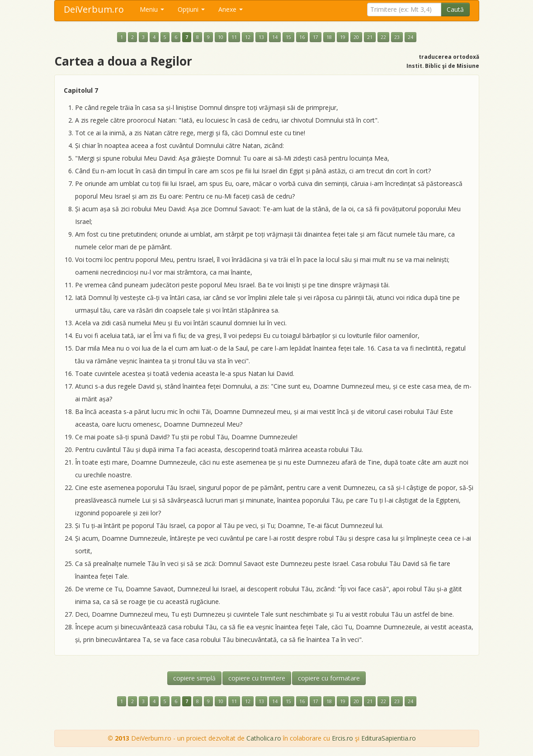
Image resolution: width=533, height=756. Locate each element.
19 (343, 37)
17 (316, 37)
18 (329, 37)
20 (356, 37)
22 (383, 37)
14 (275, 37)
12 (248, 37)
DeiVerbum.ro (94, 9)
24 (410, 37)
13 (261, 37)
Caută (455, 9)
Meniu (152, 9)
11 (234, 37)
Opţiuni (191, 9)
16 (302, 37)
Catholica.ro (264, 738)
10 (221, 37)
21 (370, 37)
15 (288, 37)
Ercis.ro (342, 738)
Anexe (231, 9)
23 (397, 37)
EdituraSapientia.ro (389, 738)
